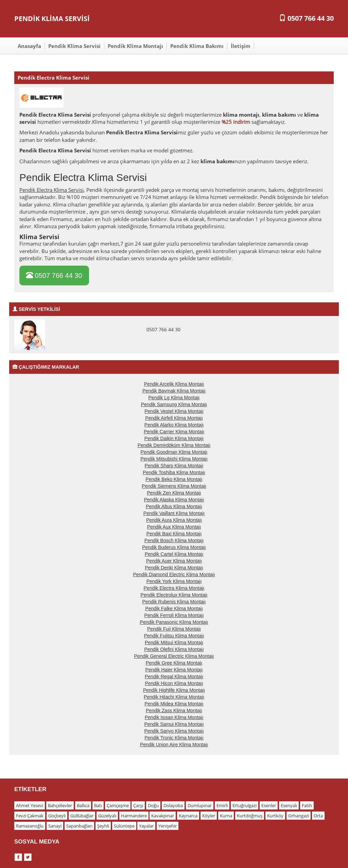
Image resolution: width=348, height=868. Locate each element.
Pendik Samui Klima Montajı (174, 724)
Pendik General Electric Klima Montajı (174, 656)
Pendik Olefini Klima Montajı (174, 649)
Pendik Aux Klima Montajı (174, 527)
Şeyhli (103, 826)
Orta (318, 816)
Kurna (226, 816)
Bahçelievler (60, 805)
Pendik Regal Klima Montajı (174, 677)
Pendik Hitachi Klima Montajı (174, 697)
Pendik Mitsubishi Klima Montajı (174, 459)
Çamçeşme (118, 805)
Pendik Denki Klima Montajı (174, 568)
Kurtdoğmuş (250, 816)
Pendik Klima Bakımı (197, 46)
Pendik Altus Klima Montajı (174, 506)
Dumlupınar (200, 805)
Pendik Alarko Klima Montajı (174, 425)
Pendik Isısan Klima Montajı (174, 717)
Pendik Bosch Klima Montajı (174, 540)
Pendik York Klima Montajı (174, 581)
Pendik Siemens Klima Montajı (174, 486)
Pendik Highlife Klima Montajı (174, 690)
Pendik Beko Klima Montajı (174, 479)
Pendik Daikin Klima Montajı (174, 438)
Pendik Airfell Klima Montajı (174, 418)
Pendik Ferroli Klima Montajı (174, 615)
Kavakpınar (163, 816)
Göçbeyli (57, 816)
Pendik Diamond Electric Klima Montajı (174, 574)
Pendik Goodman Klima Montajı (174, 452)
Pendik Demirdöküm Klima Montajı (174, 445)
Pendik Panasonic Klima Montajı (174, 622)
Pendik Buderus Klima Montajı (174, 547)
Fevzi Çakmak (30, 816)
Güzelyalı (107, 816)
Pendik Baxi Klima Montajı (174, 534)
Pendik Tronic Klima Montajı (174, 738)
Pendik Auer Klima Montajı (174, 561)
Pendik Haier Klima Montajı (174, 670)
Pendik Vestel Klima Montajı (174, 411)
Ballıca (83, 805)
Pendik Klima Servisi (74, 46)
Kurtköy (275, 816)
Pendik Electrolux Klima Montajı (174, 595)
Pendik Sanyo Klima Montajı (174, 731)
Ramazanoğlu (30, 826)
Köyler (209, 816)
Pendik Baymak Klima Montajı (174, 391)
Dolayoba (173, 805)
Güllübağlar (82, 816)
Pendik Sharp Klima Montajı (174, 466)
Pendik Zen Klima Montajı (174, 493)
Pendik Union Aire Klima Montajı (174, 745)
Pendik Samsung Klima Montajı (174, 404)
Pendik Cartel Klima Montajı (174, 554)
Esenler (269, 805)
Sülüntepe (124, 826)
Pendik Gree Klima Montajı (174, 663)
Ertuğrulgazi (245, 805)
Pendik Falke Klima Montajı (174, 608)
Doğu (153, 805)
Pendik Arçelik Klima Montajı (174, 384)
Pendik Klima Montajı (135, 46)
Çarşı (138, 805)
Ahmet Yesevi (30, 805)
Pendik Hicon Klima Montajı (174, 683)
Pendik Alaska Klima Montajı (174, 500)
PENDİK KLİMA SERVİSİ (52, 19)
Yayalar (146, 826)
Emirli (222, 805)
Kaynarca (188, 816)
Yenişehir (168, 826)
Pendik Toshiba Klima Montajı (174, 472)
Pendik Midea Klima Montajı (174, 704)
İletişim (241, 46)
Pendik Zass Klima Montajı (174, 711)
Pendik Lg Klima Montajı (174, 398)
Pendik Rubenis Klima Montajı (174, 602)
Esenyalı (289, 805)
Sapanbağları (79, 826)
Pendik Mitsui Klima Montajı (174, 642)
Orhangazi (299, 816)
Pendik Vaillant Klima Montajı (174, 513)
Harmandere (134, 816)
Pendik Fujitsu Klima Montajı (174, 636)
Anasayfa (29, 46)
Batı (98, 805)
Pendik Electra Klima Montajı (174, 588)
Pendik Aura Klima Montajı (174, 520)
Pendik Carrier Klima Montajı (174, 432)
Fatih (307, 805)
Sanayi (55, 826)
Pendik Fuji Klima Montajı (174, 629)
